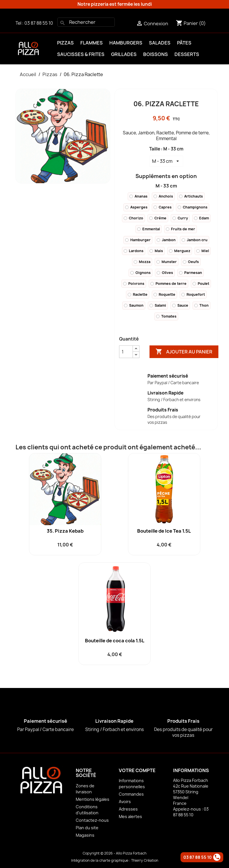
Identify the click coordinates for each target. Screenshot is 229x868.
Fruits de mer (181, 229)
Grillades (124, 54)
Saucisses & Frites (81, 54)
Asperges (136, 207)
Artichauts (191, 196)
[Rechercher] (86, 22)
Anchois (163, 196)
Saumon (134, 305)
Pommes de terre (168, 284)
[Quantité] (126, 352)
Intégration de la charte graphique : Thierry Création (115, 860)
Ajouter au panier (184, 352)
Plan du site (87, 828)
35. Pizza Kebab (65, 531)
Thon (201, 305)
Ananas (138, 196)
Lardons (134, 251)
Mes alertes (130, 816)
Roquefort (193, 294)
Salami (158, 305)
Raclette (138, 294)
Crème (158, 218)
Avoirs (125, 802)
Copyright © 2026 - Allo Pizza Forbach (114, 853)
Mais (156, 251)
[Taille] (166, 161)
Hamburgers (126, 43)
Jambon (166, 240)
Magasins (85, 835)
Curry (180, 218)
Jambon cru (195, 240)
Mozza (142, 262)
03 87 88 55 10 (39, 23)
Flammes (92, 43)
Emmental (149, 229)
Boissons (156, 54)
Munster (167, 262)
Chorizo (133, 218)
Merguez (180, 251)
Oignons (140, 273)
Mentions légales (93, 799)
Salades (160, 43)
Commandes (131, 794)
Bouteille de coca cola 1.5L (115, 641)
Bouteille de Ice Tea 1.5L (164, 531)
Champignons (193, 207)
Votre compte (137, 770)
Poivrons (134, 284)
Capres (163, 207)
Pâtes (184, 43)
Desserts (187, 54)
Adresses (128, 809)
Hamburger (138, 240)
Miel (203, 251)
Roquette (164, 294)
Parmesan (191, 273)
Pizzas (65, 43)
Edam (201, 218)
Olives (165, 273)
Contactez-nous (92, 820)
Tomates (166, 316)
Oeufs (191, 262)
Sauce (180, 305)
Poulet (201, 284)
